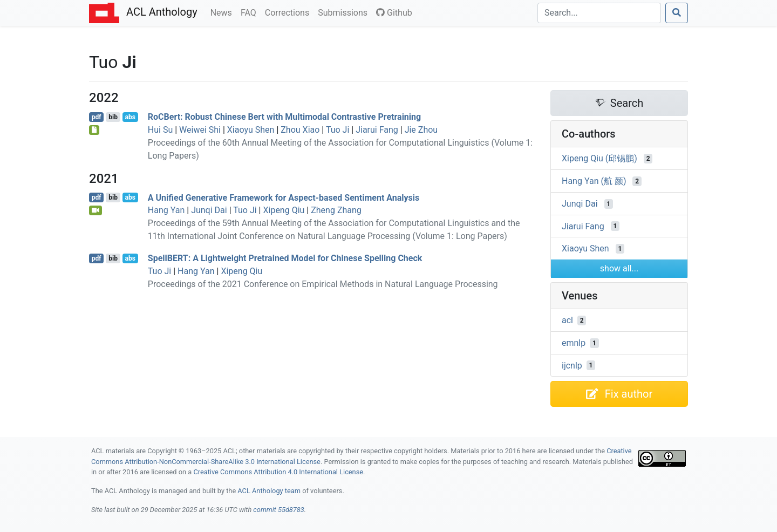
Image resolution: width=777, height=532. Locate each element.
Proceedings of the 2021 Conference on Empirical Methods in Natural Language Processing (323, 284)
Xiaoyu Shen (251, 130)
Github (394, 13)
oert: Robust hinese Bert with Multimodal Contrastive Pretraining (284, 117)
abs (130, 117)
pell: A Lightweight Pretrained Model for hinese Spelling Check (285, 258)
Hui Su (160, 130)
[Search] (599, 13)
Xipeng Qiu (284, 210)
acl (567, 320)
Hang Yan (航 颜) (594, 181)
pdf (97, 117)
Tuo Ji (338, 130)
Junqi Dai (209, 210)
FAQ (251, 12)
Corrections (289, 12)
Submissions (345, 12)
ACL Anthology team (269, 491)
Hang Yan (166, 210)
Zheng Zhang (336, 210)
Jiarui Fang (377, 130)
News (223, 12)
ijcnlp (572, 365)
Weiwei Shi (200, 130)
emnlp (574, 343)
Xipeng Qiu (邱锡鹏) (599, 158)
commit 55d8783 (278, 510)
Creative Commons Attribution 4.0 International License (278, 472)
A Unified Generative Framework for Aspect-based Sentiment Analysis (284, 197)
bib (113, 117)
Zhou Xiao (300, 130)
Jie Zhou (421, 130)
